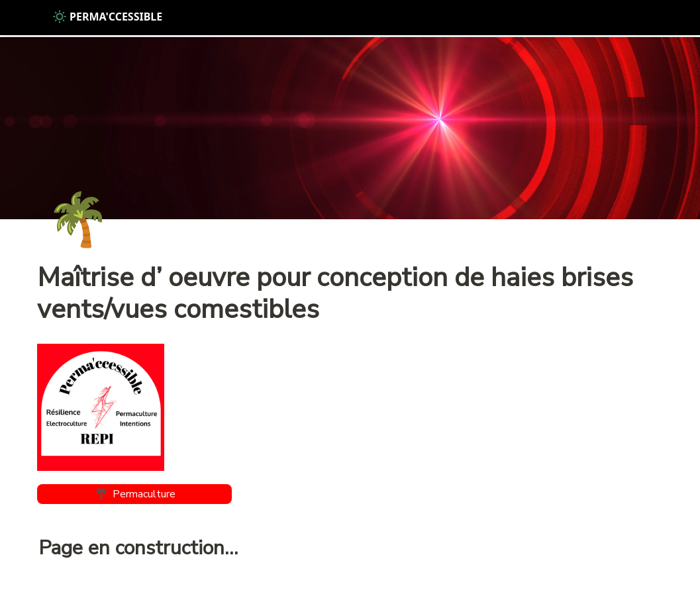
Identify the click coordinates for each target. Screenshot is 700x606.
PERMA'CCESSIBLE (107, 17)
